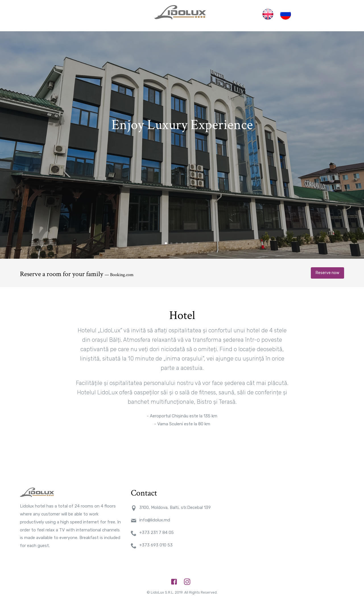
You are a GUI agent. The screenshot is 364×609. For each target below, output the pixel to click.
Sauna (225, 13)
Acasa (79, 13)
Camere (100, 13)
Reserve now (327, 267)
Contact (247, 13)
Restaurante (128, 13)
